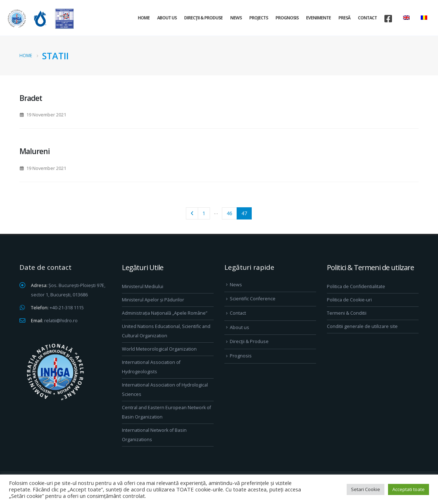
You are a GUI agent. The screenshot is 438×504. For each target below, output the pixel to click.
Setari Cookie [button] (366, 489)
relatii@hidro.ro (61, 321)
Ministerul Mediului (143, 286)
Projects (259, 18)
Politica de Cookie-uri (349, 300)
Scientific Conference (253, 299)
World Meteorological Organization (159, 349)
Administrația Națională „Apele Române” (165, 313)
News (236, 18)
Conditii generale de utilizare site (362, 326)
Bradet (31, 98)
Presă (344, 18)
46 (229, 213)
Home (144, 18)
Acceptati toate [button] (409, 489)
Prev (192, 214)
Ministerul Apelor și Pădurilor (153, 300)
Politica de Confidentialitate (356, 286)
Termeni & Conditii (347, 313)
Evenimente (318, 18)
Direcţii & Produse (203, 18)
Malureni (35, 151)
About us (167, 18)
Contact (367, 18)
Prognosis (287, 18)
